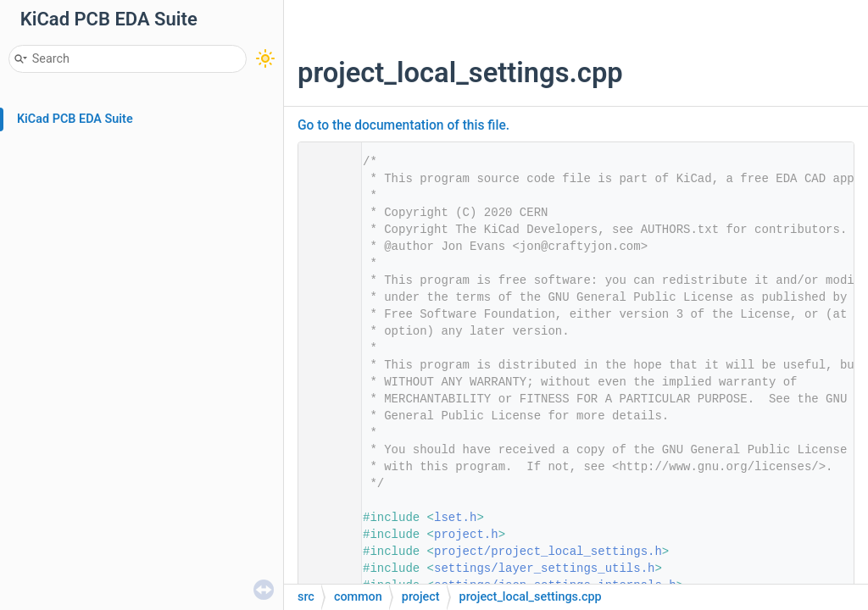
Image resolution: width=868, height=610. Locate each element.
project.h (466, 535)
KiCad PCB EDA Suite (75, 119)
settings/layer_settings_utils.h (544, 568)
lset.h (455, 518)
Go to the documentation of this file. (403, 125)
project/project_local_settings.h (548, 552)
